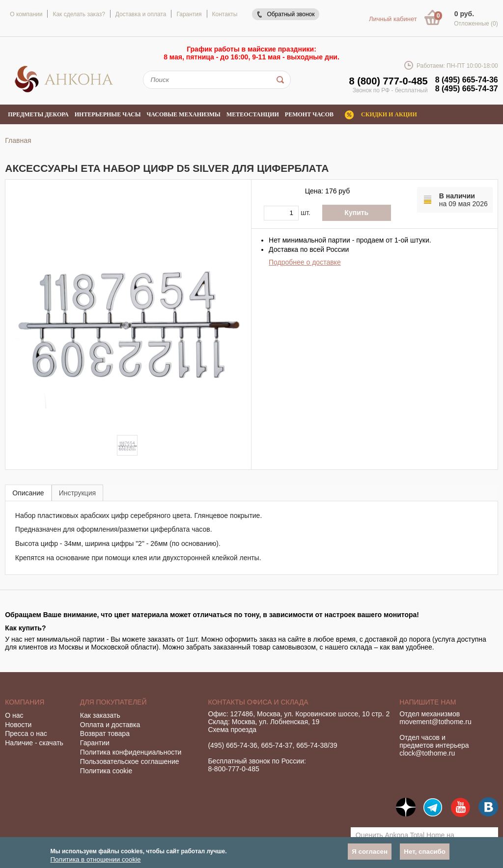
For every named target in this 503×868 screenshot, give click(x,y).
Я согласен (370, 852)
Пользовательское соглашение (130, 761)
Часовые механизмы (183, 114)
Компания (25, 702)
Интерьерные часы (108, 114)
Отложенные (476, 24)
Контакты (225, 14)
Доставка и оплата (141, 14)
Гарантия (189, 14)
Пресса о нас (26, 733)
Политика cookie (106, 771)
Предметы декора (38, 114)
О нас (14, 715)
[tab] (28, 493)
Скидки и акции (389, 114)
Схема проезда (232, 730)
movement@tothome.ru (435, 722)
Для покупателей (113, 702)
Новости (18, 725)
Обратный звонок (291, 14)
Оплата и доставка (110, 725)
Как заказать (100, 715)
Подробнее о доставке (305, 262)
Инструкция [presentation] (77, 493)
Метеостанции (253, 114)
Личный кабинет (393, 19)
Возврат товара (105, 733)
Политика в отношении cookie (95, 859)
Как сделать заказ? (79, 14)
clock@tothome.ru (427, 753)
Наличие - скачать (34, 743)
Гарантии (95, 743)
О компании (26, 14)
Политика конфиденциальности (131, 752)
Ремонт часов (309, 114)
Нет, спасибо (425, 852)
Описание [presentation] (28, 493)
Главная (18, 140)
